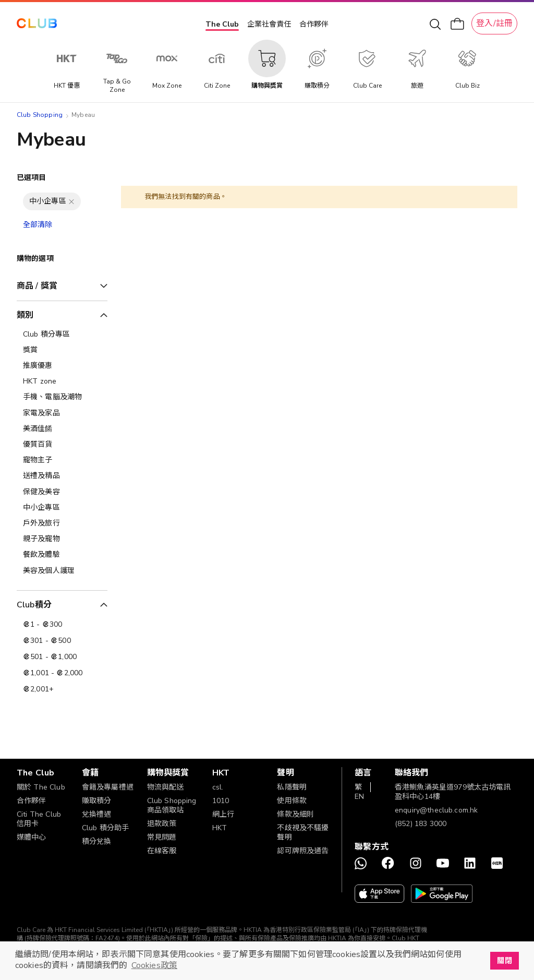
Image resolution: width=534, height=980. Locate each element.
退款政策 (162, 824)
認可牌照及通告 (303, 851)
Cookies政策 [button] (154, 965)
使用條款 (292, 801)
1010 (221, 801)
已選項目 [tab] (32, 178)
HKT (220, 828)
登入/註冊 (494, 23)
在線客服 (162, 851)
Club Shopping (40, 115)
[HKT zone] (62, 381)
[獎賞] (62, 350)
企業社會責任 (269, 24)
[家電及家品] (62, 413)
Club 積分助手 (105, 828)
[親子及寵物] (62, 539)
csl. (218, 787)
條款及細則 (295, 814)
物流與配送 (166, 787)
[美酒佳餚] (62, 429)
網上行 (223, 814)
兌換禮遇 (97, 814)
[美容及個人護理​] (62, 571)
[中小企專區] (62, 508)
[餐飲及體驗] (62, 555)
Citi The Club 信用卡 (39, 819)
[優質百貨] (62, 445)
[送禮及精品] (62, 476)
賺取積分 (97, 801)
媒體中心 (32, 837)
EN (359, 797)
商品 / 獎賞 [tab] (37, 286)
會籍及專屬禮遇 (108, 787)
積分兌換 (97, 841)
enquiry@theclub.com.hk (436, 810)
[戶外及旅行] (62, 523)
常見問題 (162, 837)
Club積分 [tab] (34, 605)
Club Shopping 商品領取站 (172, 805)
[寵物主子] (62, 460)
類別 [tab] (25, 315)
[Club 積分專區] (62, 334)
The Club (222, 24)
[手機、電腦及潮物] (62, 397)
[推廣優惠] (62, 366)
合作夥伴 (314, 24)
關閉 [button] (504, 961)
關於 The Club (41, 787)
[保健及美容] (62, 492)
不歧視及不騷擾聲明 (303, 833)
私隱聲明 (292, 787)
